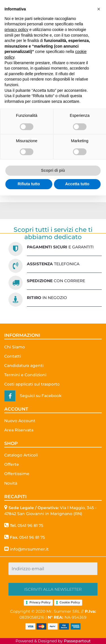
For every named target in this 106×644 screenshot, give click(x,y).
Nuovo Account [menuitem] (20, 421)
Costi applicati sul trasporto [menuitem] (32, 384)
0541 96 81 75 (30, 525)
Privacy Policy (40, 602)
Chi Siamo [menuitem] (15, 347)
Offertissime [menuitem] (17, 474)
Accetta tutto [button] (77, 184)
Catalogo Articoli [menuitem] (21, 455)
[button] (53, 589)
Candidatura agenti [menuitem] (24, 366)
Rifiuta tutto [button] (29, 184)
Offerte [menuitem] (12, 464)
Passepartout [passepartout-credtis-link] (77, 641)
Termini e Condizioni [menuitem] (25, 375)
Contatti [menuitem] (13, 356)
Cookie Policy (70, 602)
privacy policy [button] (16, 30)
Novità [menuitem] (11, 483)
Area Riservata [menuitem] (19, 430)
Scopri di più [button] (53, 170)
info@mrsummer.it (29, 549)
